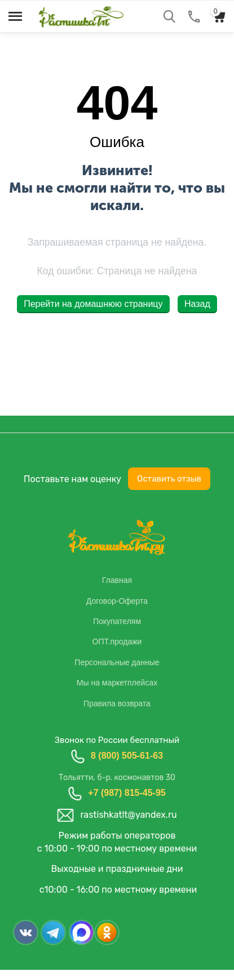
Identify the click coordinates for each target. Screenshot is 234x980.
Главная (117, 580)
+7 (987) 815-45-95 (127, 793)
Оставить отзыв (169, 479)
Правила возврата (117, 703)
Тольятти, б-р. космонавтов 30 (117, 778)
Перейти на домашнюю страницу (93, 304)
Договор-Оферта (117, 601)
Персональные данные (117, 662)
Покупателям (117, 621)
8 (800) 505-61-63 (127, 756)
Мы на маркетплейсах (117, 683)
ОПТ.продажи (117, 642)
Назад (197, 304)
